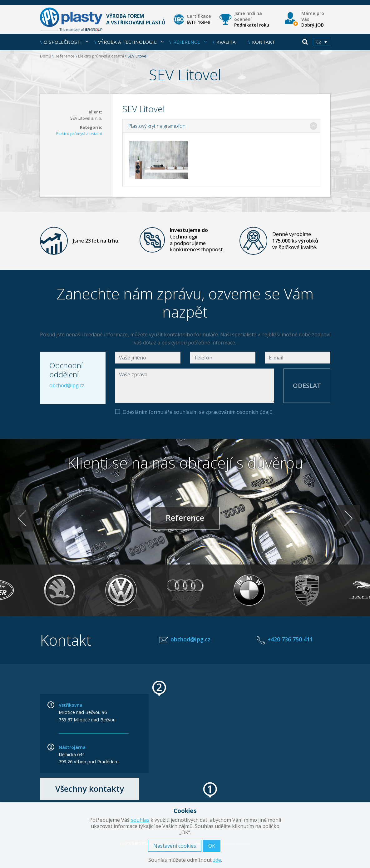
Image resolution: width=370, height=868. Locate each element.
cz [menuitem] (319, 42)
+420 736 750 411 (290, 639)
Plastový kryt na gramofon (157, 126)
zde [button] (217, 860)
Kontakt (264, 42)
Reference (190, 42)
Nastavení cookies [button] (175, 846)
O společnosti (66, 42)
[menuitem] (322, 42)
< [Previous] (22, 518)
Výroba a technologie (131, 42)
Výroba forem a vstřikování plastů (103, 19)
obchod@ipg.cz (67, 385)
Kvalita (226, 42)
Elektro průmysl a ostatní (101, 56)
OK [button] (212, 846)
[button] (210, 790)
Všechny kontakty (90, 789)
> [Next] (348, 518)
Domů (46, 56)
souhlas (140, 820)
